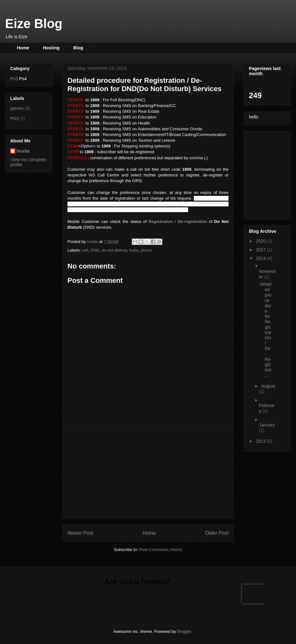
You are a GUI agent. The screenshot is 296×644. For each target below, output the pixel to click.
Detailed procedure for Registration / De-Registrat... (266, 330)
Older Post (217, 533)
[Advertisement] (148, 473)
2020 (261, 241)
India (134, 250)
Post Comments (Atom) (161, 550)
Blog (78, 48)
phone (146, 250)
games (17, 108)
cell (85, 250)
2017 (261, 250)
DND (95, 250)
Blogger (184, 631)
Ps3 (14, 79)
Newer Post (80, 533)
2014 (261, 258)
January (267, 425)
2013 (261, 441)
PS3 (14, 118)
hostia (23, 151)
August (268, 386)
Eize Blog (34, 24)
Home (23, 48)
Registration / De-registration (178, 222)
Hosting (51, 48)
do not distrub (114, 250)
